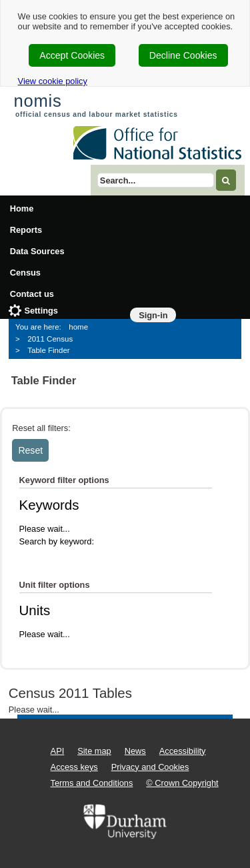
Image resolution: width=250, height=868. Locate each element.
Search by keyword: (57, 541)
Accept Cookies (72, 55)
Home (22, 208)
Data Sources (37, 251)
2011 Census (50, 339)
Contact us (32, 294)
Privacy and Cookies (150, 767)
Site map (94, 751)
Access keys (74, 767)
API (58, 751)
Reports (26, 230)
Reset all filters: (41, 428)
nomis (37, 101)
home (78, 327)
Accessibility (183, 751)
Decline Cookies (183, 55)
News (135, 751)
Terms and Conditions (92, 783)
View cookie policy (53, 81)
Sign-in (153, 315)
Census (25, 273)
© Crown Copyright (182, 783)
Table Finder (48, 350)
